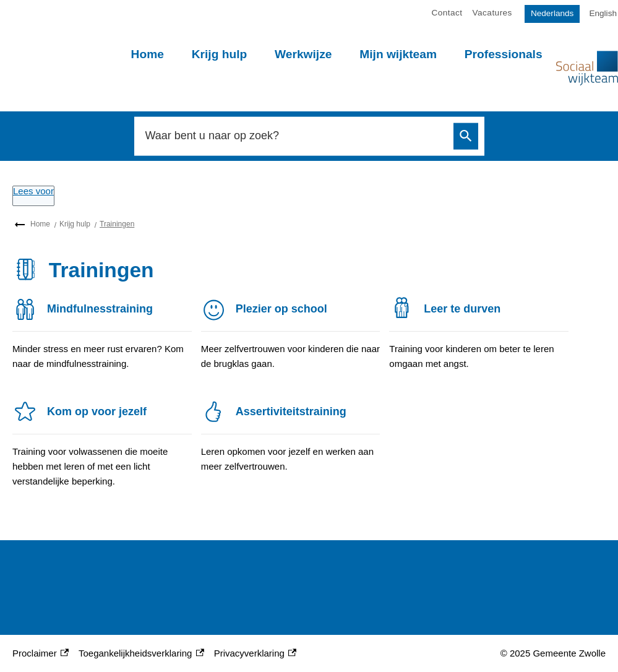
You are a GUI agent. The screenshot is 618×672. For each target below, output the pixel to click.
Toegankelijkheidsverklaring (141, 653)
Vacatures (492, 13)
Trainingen (117, 224)
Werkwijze (303, 54)
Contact (447, 13)
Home (148, 54)
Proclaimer (41, 653)
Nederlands (552, 13)
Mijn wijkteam (398, 54)
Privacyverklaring (255, 653)
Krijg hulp (220, 54)
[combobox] (296, 136)
